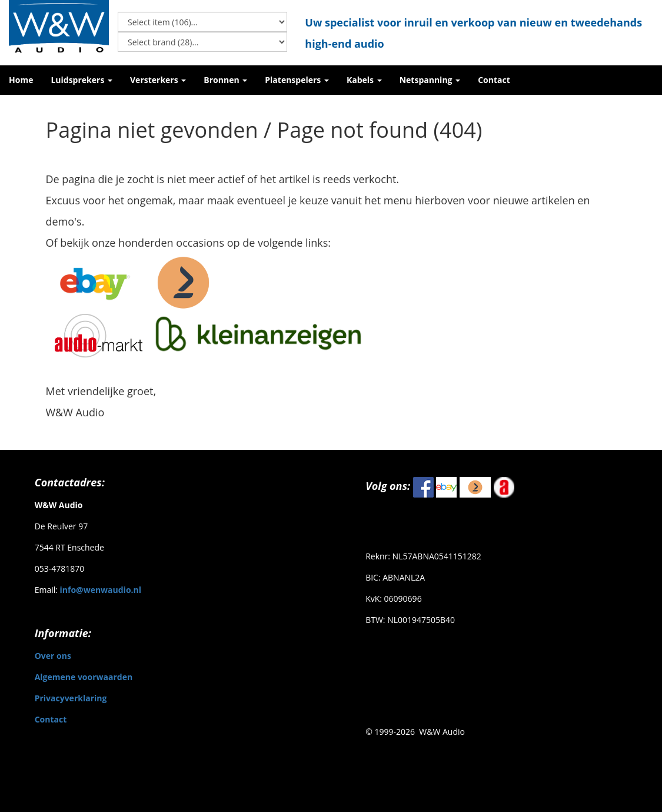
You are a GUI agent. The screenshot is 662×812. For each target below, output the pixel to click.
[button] (81, 80)
